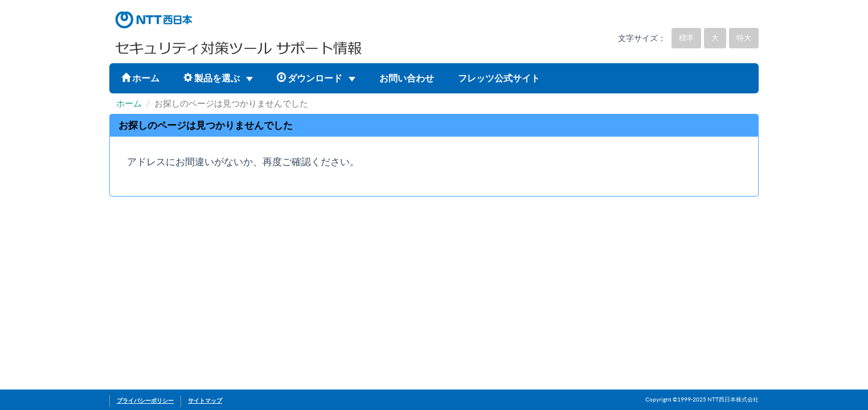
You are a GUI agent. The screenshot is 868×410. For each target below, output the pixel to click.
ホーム (140, 78)
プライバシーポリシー (145, 401)
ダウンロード (316, 78)
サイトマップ (205, 401)
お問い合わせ (407, 78)
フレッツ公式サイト (499, 78)
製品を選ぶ (218, 78)
